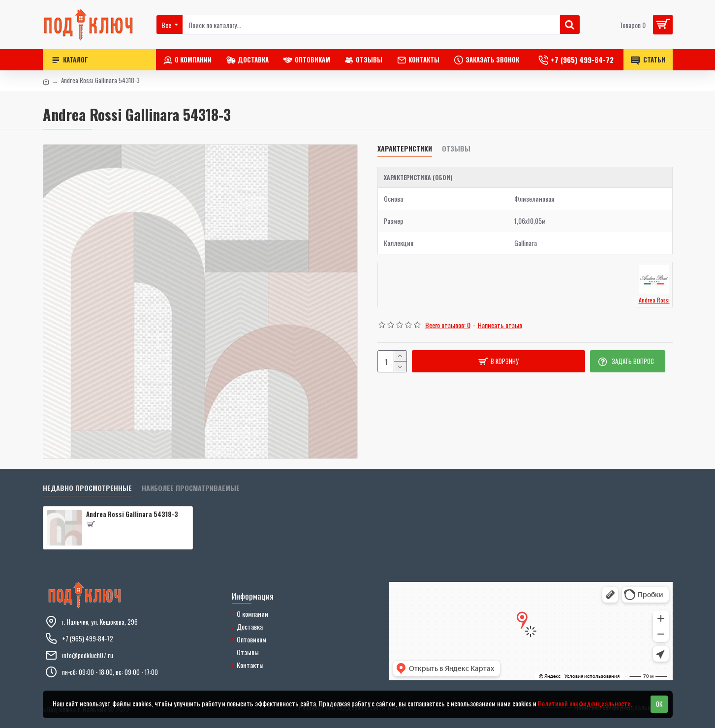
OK (659, 704)
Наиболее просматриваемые (191, 488)
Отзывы (456, 149)
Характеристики (405, 149)
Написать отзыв (500, 325)
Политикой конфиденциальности (584, 703)
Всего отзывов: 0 (448, 325)
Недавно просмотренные (87, 488)
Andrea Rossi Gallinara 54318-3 (132, 514)
